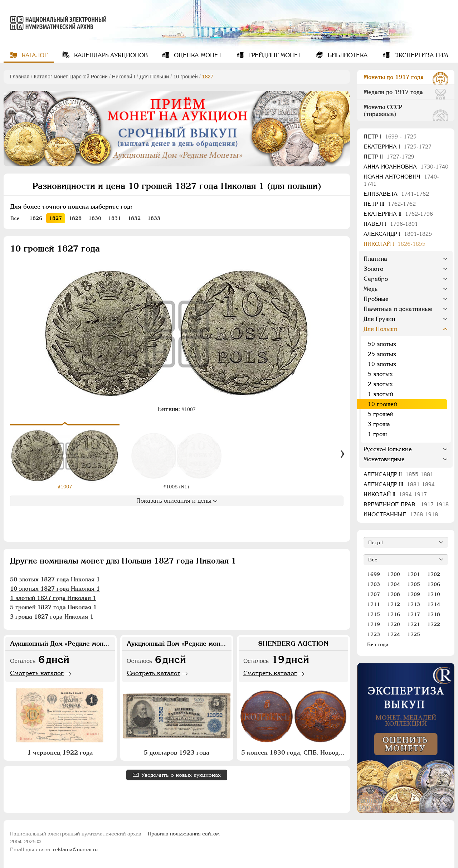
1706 (434, 584)
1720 (394, 624)
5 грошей (381, 414)
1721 (414, 624)
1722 (434, 624)
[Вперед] (342, 454)
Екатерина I (398, 147)
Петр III (390, 204)
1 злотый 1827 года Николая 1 (53, 598)
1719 (374, 624)
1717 (414, 614)
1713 (414, 604)
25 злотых (382, 354)
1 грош (377, 434)
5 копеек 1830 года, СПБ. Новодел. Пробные (294, 752)
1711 (374, 604)
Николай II (395, 494)
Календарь (110, 55)
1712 (394, 604)
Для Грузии (379, 319)
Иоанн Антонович (401, 180)
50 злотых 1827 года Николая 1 (55, 579)
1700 (394, 574)
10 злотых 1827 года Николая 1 (55, 589)
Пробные (376, 299)
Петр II (389, 157)
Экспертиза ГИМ (420, 55)
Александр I (398, 234)
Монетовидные (384, 459)
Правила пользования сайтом (184, 834)
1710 (434, 594)
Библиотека (347, 55)
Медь (371, 289)
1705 (414, 584)
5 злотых (380, 374)
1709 (414, 594)
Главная (20, 77)
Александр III (399, 484)
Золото (373, 269)
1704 (394, 584)
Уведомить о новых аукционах (181, 775)
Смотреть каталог (37, 673)
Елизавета (396, 194)
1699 (374, 574)
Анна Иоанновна (406, 167)
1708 (394, 594)
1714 (434, 604)
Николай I (124, 77)
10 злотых (382, 364)
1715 (374, 614)
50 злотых (382, 344)
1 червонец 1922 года (60, 752)
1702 (434, 574)
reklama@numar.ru (75, 849)
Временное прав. (406, 504)
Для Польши (154, 77)
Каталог (34, 55)
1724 (394, 634)
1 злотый (381, 394)
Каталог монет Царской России (71, 77)
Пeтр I (390, 136)
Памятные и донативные (398, 309)
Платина (375, 259)
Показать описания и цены (177, 501)
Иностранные (401, 514)
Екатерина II (398, 214)
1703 (374, 584)
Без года (378, 644)
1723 (374, 634)
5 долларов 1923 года (177, 752)
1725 (414, 634)
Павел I (391, 224)
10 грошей (185, 77)
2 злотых (380, 384)
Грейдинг (274, 55)
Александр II (398, 474)
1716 (394, 614)
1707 (374, 594)
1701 (414, 574)
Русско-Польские (388, 449)
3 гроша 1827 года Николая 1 (52, 617)
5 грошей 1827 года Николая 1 (53, 607)
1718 (434, 614)
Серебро (376, 279)
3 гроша (379, 424)
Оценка (197, 55)
